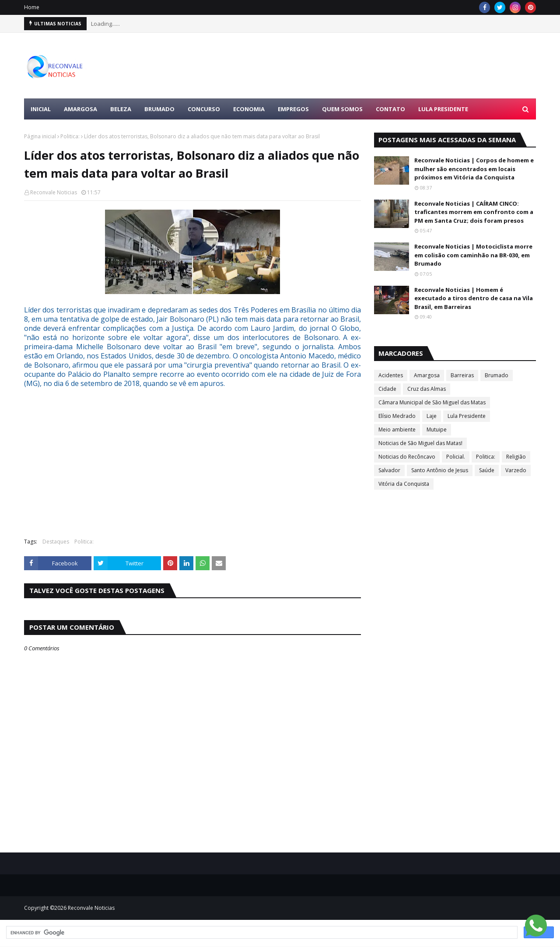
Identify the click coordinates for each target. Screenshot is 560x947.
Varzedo (516, 470)
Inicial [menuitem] (41, 109)
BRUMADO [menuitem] (159, 109)
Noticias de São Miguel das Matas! (420, 443)
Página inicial (40, 136)
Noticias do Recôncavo (407, 457)
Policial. (456, 457)
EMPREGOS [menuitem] (293, 109)
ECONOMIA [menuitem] (249, 109)
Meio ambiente (397, 430)
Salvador (389, 470)
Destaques (56, 542)
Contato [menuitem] (390, 109)
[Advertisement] (377, 66)
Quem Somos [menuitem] (342, 109)
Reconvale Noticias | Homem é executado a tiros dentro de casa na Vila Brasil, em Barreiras (474, 298)
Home (32, 7)
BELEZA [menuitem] (121, 109)
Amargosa (427, 375)
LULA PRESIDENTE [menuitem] (443, 109)
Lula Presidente (467, 416)
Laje (432, 416)
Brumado (497, 375)
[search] (261, 933)
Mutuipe (437, 430)
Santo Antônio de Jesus (440, 470)
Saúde (487, 470)
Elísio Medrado (397, 416)
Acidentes (391, 375)
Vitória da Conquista (404, 484)
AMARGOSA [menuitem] (80, 109)
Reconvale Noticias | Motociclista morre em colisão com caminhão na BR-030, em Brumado (473, 255)
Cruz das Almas (427, 389)
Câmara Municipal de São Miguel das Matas (432, 402)
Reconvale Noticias (54, 192)
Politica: (70, 136)
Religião (516, 457)
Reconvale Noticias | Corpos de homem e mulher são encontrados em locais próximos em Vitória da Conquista (474, 169)
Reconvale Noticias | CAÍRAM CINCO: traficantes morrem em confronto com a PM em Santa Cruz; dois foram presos (474, 212)
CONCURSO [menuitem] (204, 109)
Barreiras (462, 375)
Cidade (387, 389)
